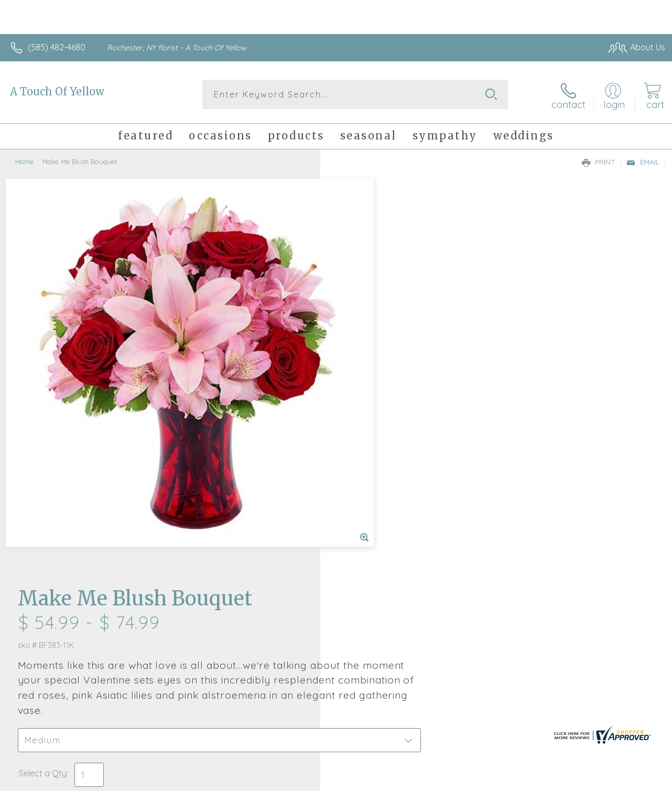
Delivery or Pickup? (378, 413)
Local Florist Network (563, 780)
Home (24, 160)
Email (643, 160)
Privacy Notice (489, 780)
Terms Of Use (427, 780)
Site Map (628, 780)
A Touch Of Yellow (57, 91)
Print (599, 160)
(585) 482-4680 (57, 47)
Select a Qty (361, 362)
